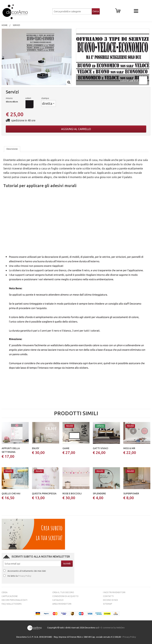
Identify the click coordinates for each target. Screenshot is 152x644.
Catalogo (58, 600)
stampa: (45, 98)
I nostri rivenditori (114, 592)
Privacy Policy (25, 576)
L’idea (5, 592)
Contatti (108, 596)
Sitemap (108, 604)
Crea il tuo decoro (63, 592)
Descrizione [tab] (12, 149)
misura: (9, 98)
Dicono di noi (110, 600)
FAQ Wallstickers (12, 604)
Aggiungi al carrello (76, 129)
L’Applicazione (10, 596)
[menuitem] (5, 25)
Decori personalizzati (14, 600)
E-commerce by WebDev (113, 628)
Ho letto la (19, 576)
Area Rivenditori (62, 604)
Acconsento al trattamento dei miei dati (27, 571)
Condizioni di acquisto (65, 596)
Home (5, 25)
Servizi (17, 25)
